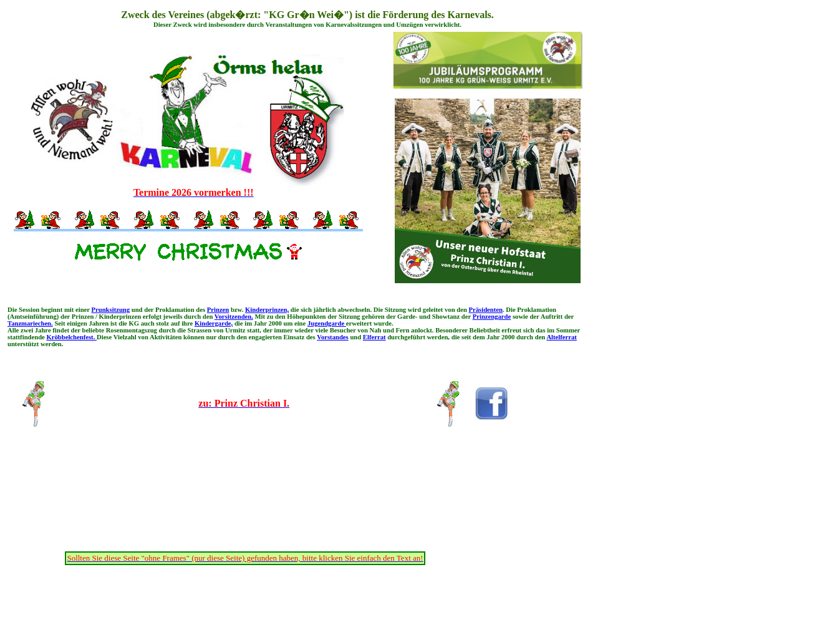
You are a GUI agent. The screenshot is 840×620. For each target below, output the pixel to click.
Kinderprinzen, (267, 310)
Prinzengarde (492, 317)
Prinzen (218, 310)
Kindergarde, (214, 323)
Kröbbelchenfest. (71, 337)
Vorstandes (333, 337)
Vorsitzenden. (234, 317)
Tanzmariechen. (30, 323)
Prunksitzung (111, 310)
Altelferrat (562, 337)
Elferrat (374, 337)
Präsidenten (486, 310)
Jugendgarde (327, 323)
